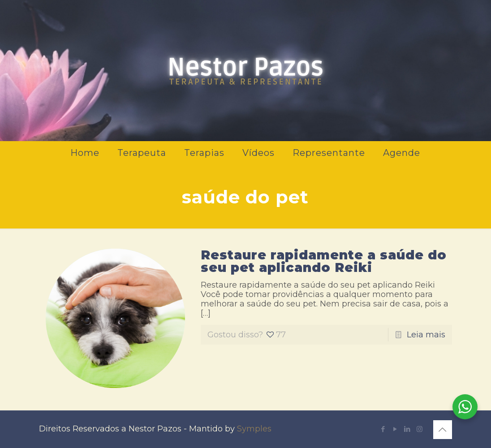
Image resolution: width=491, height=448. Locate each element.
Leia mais (426, 335)
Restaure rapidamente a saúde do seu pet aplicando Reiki (324, 261)
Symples (254, 429)
